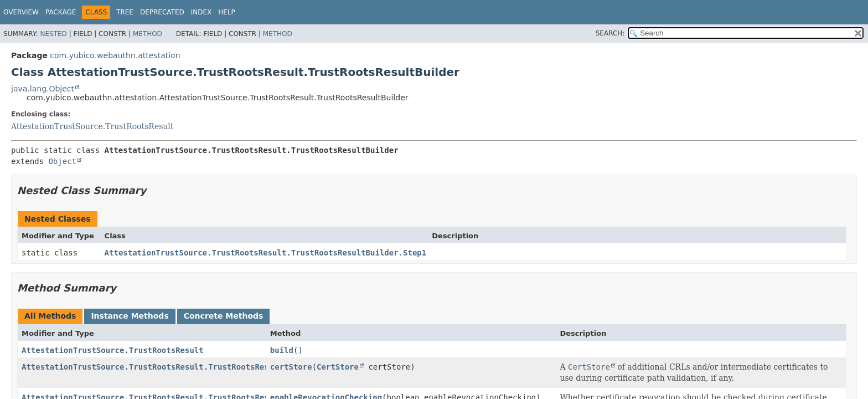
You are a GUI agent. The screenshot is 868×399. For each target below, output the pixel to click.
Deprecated (162, 12)
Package (61, 12)
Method (148, 34)
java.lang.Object (43, 89)
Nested (53, 34)
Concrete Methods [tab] (224, 316)
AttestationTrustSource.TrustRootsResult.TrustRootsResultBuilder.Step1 (266, 253)
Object (62, 161)
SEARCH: (610, 33)
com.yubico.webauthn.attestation (115, 55)
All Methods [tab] (50, 316)
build (282, 350)
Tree (125, 12)
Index (201, 12)
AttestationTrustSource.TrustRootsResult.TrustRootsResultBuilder (169, 367)
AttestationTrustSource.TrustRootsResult (92, 126)
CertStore (338, 367)
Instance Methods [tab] (130, 316)
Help (227, 12)
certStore (291, 367)
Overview (21, 12)
